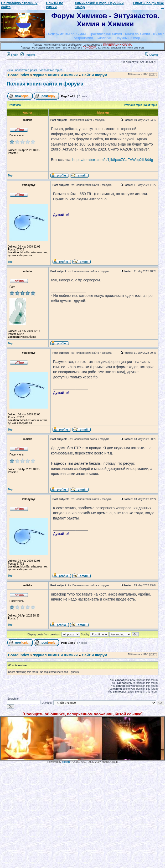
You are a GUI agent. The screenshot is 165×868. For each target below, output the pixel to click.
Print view (15, 105)
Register (28, 55)
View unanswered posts (22, 70)
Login (13, 55)
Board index (19, 75)
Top (10, 176)
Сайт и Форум (94, 75)
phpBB (66, 762)
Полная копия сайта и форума (45, 84)
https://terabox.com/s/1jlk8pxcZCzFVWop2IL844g (113, 160)
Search (151, 55)
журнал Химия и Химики (55, 75)
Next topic (151, 105)
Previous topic (133, 105)
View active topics (51, 70)
